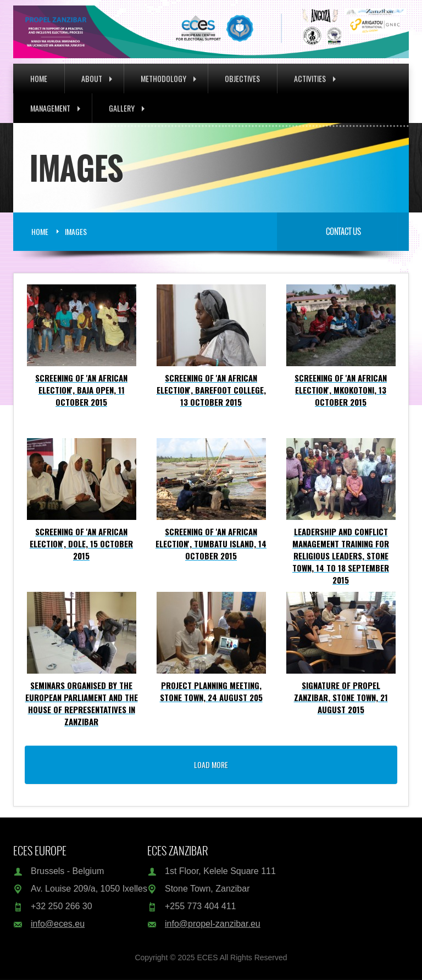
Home (39, 78)
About (97, 78)
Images (76, 231)
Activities (315, 78)
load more (211, 765)
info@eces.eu (58, 924)
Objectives (242, 78)
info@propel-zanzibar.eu (213, 924)
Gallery (127, 108)
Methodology (168, 78)
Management (55, 108)
